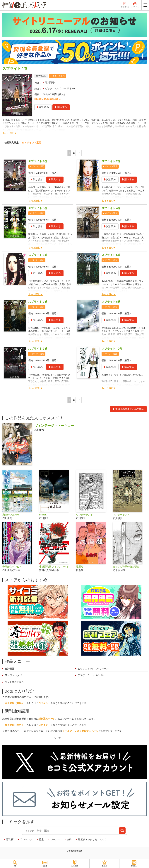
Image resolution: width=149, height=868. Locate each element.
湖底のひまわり (11, 515)
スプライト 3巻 (38, 208)
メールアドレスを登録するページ (80, 731)
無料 (69, 839)
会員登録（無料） (14, 703)
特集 (41, 839)
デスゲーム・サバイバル (91, 675)
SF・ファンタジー (14, 675)
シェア (57, 738)
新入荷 (10, 839)
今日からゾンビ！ (12, 567)
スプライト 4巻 (111, 208)
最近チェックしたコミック (93, 839)
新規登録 (125, 5)
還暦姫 (80, 567)
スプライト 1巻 (38, 161)
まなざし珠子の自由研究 (126, 567)
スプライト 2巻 (111, 161)
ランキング (26, 839)
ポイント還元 (59, 76)
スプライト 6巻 (111, 255)
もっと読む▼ (10, 133)
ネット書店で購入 (14, 682)
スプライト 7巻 (38, 302)
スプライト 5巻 (38, 255)
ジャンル (55, 839)
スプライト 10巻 (112, 349)
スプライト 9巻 (38, 349)
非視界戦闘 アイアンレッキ (54, 567)
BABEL (43, 515)
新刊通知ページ (47, 719)
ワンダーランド (84, 515)
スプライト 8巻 (111, 302)
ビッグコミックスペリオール (61, 88)
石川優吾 (50, 83)
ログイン (135, 5)
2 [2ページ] (74, 153)
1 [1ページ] (69, 153)
